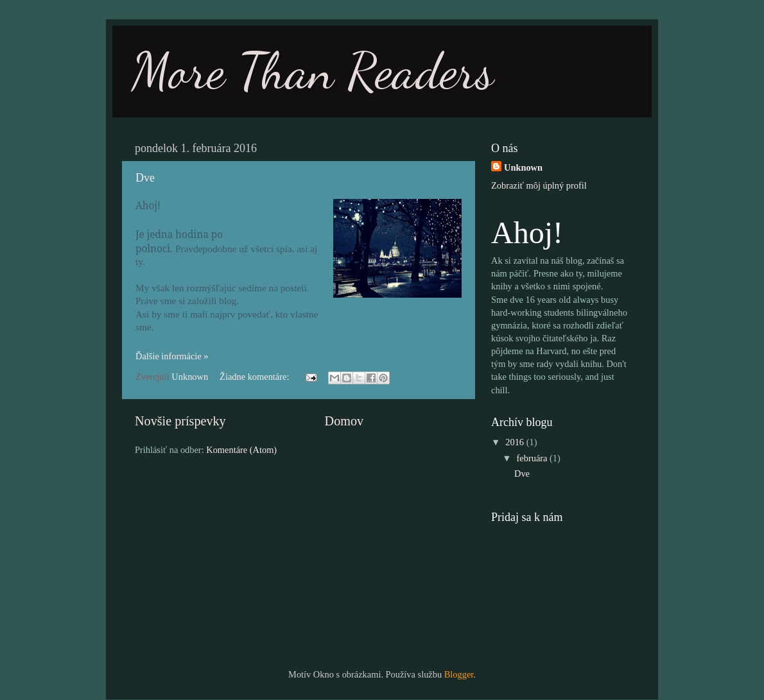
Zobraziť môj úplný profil (539, 185)
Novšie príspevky (180, 421)
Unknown (523, 167)
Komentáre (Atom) (241, 450)
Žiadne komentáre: (256, 377)
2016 (516, 442)
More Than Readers (313, 71)
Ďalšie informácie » (172, 356)
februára (534, 458)
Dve (145, 178)
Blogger (459, 674)
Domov (344, 421)
